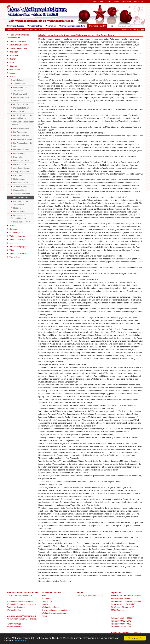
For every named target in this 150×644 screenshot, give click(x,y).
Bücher (11, 59)
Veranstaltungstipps (17, 247)
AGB (44, 595)
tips (10, 243)
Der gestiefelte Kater (21, 108)
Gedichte (12, 66)
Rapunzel (16, 175)
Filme (10, 62)
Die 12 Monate (18, 212)
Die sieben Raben (20, 150)
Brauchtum (13, 55)
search (100, 1)
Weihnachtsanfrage (50, 607)
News (44, 616)
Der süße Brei (18, 112)
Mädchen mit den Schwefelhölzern (20, 203)
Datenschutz (138, 1)
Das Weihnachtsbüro (23, 595)
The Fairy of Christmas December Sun (18, 36)
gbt (95, 1)
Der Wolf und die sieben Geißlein (22, 123)
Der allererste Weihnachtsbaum (18, 217)
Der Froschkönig (19, 104)
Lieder (11, 73)
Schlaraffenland (19, 186)
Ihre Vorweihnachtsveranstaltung (56, 610)
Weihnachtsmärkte (16, 254)
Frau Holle (17, 157)
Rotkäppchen (18, 179)
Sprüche (12, 229)
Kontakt (45, 604)
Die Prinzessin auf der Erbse (22, 145)
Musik (11, 225)
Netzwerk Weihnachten (18, 45)
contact (108, 1)
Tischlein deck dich (20, 194)
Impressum (126, 1)
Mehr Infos (21, 641)
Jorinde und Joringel (21, 168)
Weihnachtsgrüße (16, 236)
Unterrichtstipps (15, 233)
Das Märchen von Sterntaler (20, 99)
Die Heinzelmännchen (22, 139)
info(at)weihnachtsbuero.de (129, 632)
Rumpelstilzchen (19, 183)
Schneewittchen (19, 190)
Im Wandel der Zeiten (17, 48)
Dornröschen (18, 153)
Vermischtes (13, 257)
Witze (11, 250)
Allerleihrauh (17, 80)
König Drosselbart (20, 172)
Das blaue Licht (19, 94)
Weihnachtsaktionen (17, 41)
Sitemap (116, 1)
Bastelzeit (12, 52)
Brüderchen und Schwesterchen (19, 89)
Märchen (33, 29)
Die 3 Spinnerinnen (20, 128)
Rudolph (16, 208)
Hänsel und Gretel (20, 161)
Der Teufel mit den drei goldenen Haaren (22, 117)
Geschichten (13, 69)
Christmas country (23, 29)
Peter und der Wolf (20, 222)
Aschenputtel (18, 84)
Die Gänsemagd (19, 132)
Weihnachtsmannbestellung (54, 613)
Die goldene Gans (20, 136)
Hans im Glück (18, 164)
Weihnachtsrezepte (16, 240)
